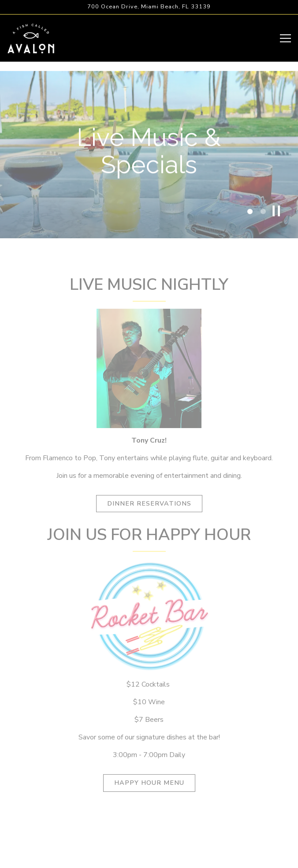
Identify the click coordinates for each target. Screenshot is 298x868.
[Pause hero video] (276, 214)
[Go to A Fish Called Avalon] (149, 7)
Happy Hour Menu (149, 786)
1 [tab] (250, 215)
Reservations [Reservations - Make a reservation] (149, 836)
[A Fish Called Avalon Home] (31, 38)
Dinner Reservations (149, 507)
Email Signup (149, 857)
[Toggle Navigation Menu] (285, 38)
